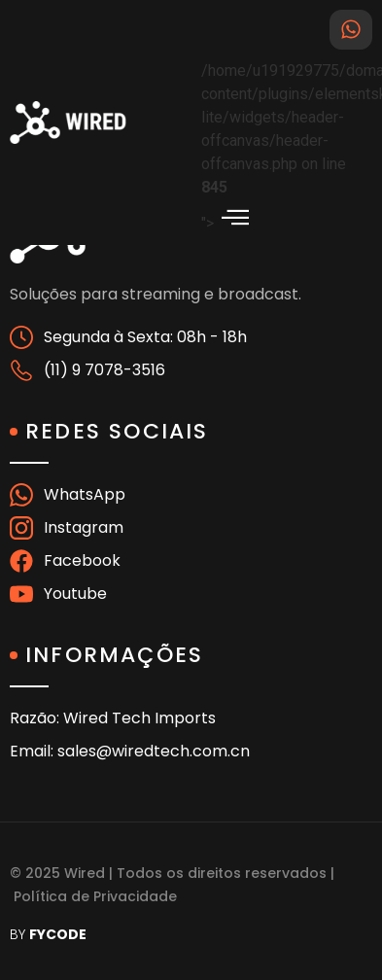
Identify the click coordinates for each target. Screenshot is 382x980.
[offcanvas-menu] (235, 217)
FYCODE (58, 934)
